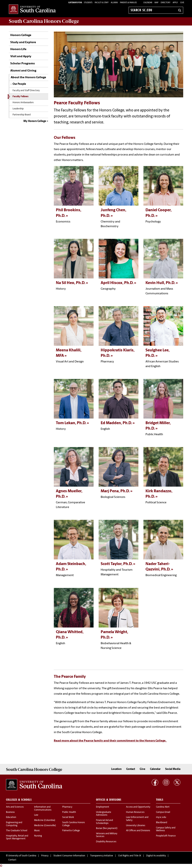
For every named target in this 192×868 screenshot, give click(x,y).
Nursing (38, 836)
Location (116, 769)
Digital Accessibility (156, 856)
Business (10, 812)
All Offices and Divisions (138, 831)
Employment (103, 807)
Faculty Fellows (21, 97)
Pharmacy (67, 807)
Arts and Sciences (15, 807)
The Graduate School (17, 831)
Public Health (69, 812)
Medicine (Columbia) (45, 820)
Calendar (148, 3)
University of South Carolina (22, 856)
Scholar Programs (22, 64)
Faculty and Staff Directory (26, 91)
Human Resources (135, 812)
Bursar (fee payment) (107, 828)
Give (182, 3)
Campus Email (163, 812)
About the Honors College (28, 77)
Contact (131, 769)
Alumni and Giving (23, 71)
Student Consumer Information (69, 856)
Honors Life (18, 49)
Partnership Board (22, 115)
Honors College (21, 35)
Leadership (18, 109)
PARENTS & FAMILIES (128, 3)
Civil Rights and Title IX (130, 856)
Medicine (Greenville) (45, 826)
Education (11, 817)
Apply (175, 3)
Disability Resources (106, 842)
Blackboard (162, 823)
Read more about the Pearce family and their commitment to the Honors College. (110, 741)
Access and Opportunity (138, 807)
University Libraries (136, 826)
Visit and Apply (21, 56)
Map (156, 3)
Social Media (173, 769)
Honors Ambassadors (23, 103)
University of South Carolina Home (32, 9)
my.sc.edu (161, 817)
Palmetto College (71, 831)
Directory (166, 3)
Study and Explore (23, 42)
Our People (19, 84)
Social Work (68, 817)
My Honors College (35, 121)
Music (37, 831)
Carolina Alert (163, 807)
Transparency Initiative (102, 856)
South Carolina (44, 21)
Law (36, 815)
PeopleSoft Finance (166, 836)
